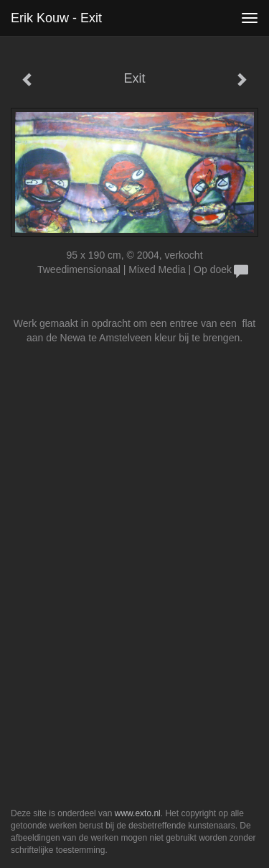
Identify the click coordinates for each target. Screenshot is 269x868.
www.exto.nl (138, 813)
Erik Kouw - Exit (56, 18)
